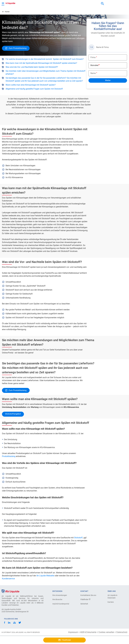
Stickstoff (78, 538)
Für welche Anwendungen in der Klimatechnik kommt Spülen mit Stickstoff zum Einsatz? (45, 59)
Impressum (73, 632)
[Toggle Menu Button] (3, 4)
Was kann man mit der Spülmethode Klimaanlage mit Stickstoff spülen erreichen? (41, 63)
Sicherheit (84, 604)
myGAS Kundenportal (61, 604)
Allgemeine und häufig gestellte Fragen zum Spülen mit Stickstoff (34, 89)
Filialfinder (85, 599)
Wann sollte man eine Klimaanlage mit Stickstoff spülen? (31, 85)
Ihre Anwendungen (60, 595)
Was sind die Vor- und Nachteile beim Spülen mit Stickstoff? (32, 67)
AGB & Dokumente (88, 632)
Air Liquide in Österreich (112, 597)
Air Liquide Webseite (45, 576)
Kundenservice (8, 579)
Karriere (111, 602)
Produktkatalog (9, 456)
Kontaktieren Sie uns (88, 595)
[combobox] (102, 4)
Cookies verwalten (106, 632)
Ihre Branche (57, 599)
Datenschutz (122, 632)
